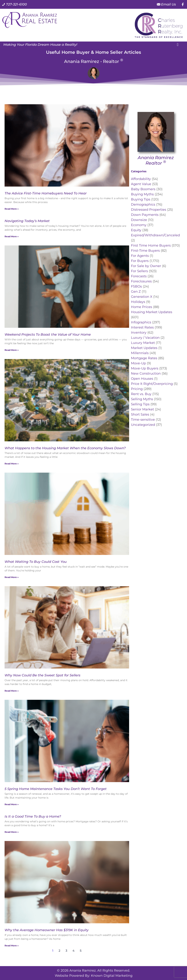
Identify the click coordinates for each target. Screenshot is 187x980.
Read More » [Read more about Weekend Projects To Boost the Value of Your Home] (12, 350)
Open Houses (142, 379)
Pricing (137, 389)
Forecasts (139, 276)
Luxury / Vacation (145, 338)
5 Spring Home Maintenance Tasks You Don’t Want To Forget (56, 789)
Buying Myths (142, 194)
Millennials (140, 353)
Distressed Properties (149, 210)
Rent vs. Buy (141, 394)
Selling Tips (140, 404)
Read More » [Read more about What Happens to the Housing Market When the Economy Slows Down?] (12, 464)
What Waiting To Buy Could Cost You (36, 562)
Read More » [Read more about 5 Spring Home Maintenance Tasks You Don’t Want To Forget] (12, 804)
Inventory (139, 333)
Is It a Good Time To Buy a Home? (33, 816)
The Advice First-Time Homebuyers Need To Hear (46, 193)
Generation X (142, 297)
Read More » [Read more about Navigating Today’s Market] (12, 236)
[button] (178, 45)
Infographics (141, 322)
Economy (139, 225)
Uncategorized (143, 425)
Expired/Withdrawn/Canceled (155, 235)
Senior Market (142, 409)
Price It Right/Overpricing (152, 384)
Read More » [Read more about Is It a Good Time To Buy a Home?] (12, 832)
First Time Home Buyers (151, 245)
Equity (136, 230)
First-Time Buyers (145, 251)
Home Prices (142, 307)
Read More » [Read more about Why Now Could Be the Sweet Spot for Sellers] (12, 691)
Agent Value (141, 184)
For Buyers (140, 261)
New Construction (146, 373)
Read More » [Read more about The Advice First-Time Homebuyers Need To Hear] (12, 209)
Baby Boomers (143, 189)
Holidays (138, 302)
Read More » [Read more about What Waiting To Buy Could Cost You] (12, 577)
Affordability (141, 179)
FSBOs (136, 286)
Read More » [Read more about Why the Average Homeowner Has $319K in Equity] (12, 946)
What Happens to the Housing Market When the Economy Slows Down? (65, 448)
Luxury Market (143, 343)
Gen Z (136, 292)
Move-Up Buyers (145, 368)
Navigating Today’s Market (27, 221)
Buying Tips (141, 199)
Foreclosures (141, 281)
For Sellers (139, 271)
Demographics (143, 204)
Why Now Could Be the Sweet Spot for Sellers (42, 675)
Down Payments (145, 215)
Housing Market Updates (152, 312)
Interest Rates (142, 327)
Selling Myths (142, 399)
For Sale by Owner (146, 266)
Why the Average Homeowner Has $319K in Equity (47, 930)
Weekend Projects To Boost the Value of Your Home (48, 335)
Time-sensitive (143, 420)
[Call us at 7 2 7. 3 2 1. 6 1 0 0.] (14, 4)
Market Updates (144, 348)
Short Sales (140, 414)
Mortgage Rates (144, 358)
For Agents (140, 256)
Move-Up (138, 363)
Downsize (139, 220)
